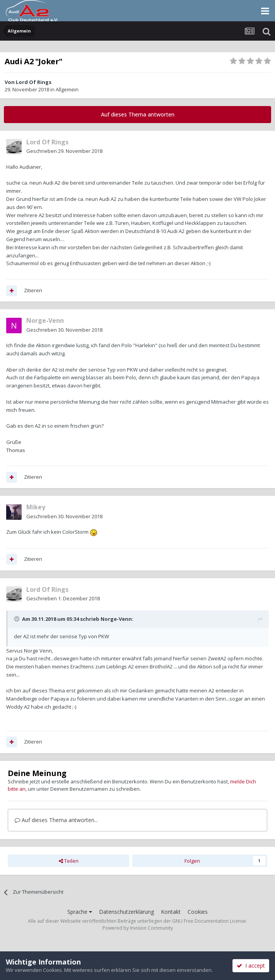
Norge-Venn (116, 619)
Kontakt (171, 912)
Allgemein (67, 89)
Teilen (69, 861)
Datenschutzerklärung (126, 912)
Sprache (80, 912)
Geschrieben (64, 151)
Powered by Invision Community (138, 928)
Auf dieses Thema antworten (138, 114)
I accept (251, 965)
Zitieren (33, 290)
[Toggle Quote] (17, 619)
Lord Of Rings (34, 82)
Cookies (198, 912)
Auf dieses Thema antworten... (56, 820)
